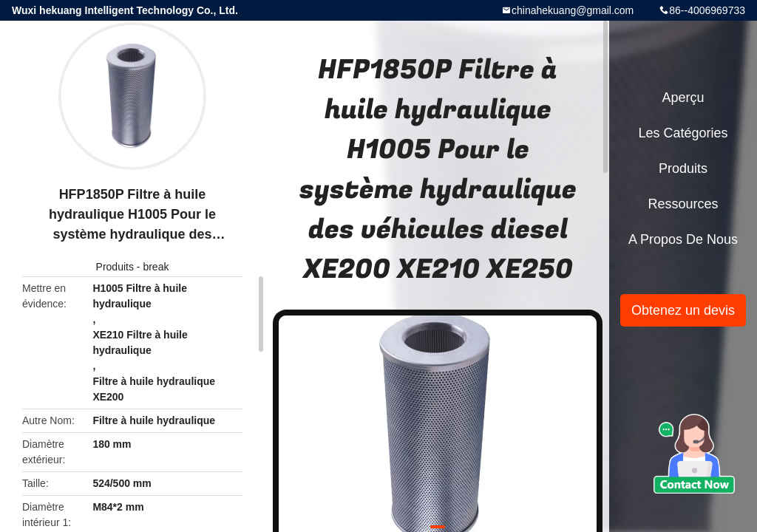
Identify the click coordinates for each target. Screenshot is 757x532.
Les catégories (683, 133)
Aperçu (683, 98)
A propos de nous (683, 239)
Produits (115, 267)
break (156, 267)
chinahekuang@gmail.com (573, 10)
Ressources (683, 204)
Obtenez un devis (683, 310)
